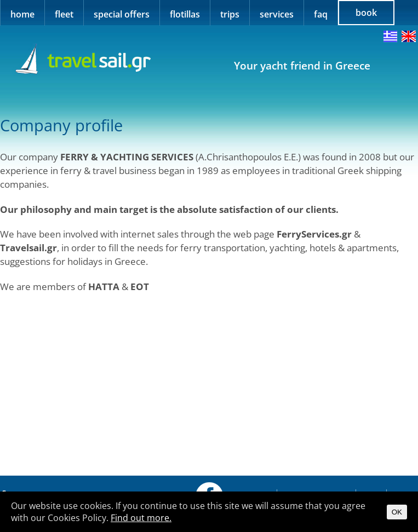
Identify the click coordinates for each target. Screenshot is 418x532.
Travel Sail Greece (81, 60)
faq (321, 14)
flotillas (185, 14)
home (22, 14)
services (277, 14)
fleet (64, 14)
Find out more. (141, 518)
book (366, 13)
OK (397, 512)
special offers (122, 14)
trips (230, 14)
